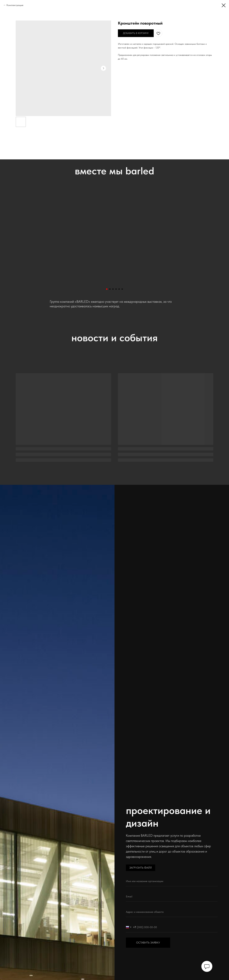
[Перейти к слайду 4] (116, 289)
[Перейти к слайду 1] (107, 289)
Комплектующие (15, 5)
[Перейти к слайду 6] (122, 289)
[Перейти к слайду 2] (110, 289)
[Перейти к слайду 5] (119, 289)
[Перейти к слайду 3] (113, 289)
